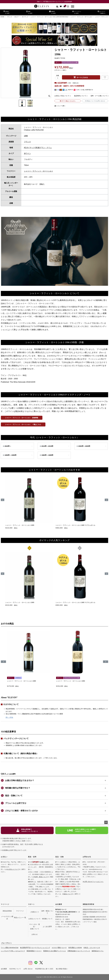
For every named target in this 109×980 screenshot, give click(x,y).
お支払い (4, 857)
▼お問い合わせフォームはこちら (93, 882)
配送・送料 (32, 857)
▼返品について (67, 894)
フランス (9, 17)
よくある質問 (47, 927)
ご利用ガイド (34, 912)
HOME (2, 17)
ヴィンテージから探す (77, 12)
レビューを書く (61, 106)
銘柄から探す (29, 12)
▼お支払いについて (13, 869)
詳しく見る (9, 717)
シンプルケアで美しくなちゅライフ (13, 951)
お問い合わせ (28, 969)
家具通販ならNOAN (75, 948)
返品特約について (80, 96)
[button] (3, 662)
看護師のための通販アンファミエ (54, 951)
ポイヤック (25, 17)
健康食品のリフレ (98, 951)
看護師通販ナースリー (34, 951)
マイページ (5, 904)
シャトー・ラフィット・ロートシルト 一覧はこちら (23, 424)
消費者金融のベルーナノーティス (79, 951)
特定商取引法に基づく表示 (44, 969)
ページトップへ (106, 822)
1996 (26, 136)
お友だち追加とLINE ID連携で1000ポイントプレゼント (82, 830)
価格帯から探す (52, 12)
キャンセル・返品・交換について (35, 927)
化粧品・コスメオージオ (92, 948)
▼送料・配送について (41, 877)
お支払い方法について (62, 96)
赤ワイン (27, 153)
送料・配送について (47, 912)
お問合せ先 (87, 857)
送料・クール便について (99, 96)
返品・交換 (60, 857)
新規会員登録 (7, 911)
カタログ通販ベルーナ (59, 948)
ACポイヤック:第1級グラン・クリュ (38, 148)
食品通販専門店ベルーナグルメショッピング (35, 948)
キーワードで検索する (102, 12)
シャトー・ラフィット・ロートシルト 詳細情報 (22, 418)
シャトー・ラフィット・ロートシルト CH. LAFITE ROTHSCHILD (49, 17)
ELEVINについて (15, 969)
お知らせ (35, 934)
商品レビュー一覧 (20, 918)
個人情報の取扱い (62, 969)
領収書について (47, 919)
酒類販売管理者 (88, 904)
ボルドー (17, 17)
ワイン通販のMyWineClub (10, 948)
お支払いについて (34, 919)
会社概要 (59, 904)
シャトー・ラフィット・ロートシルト (82, 17)
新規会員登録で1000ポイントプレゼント (27, 830)
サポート (31, 904)
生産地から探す (7, 12)
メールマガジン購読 (7, 918)
